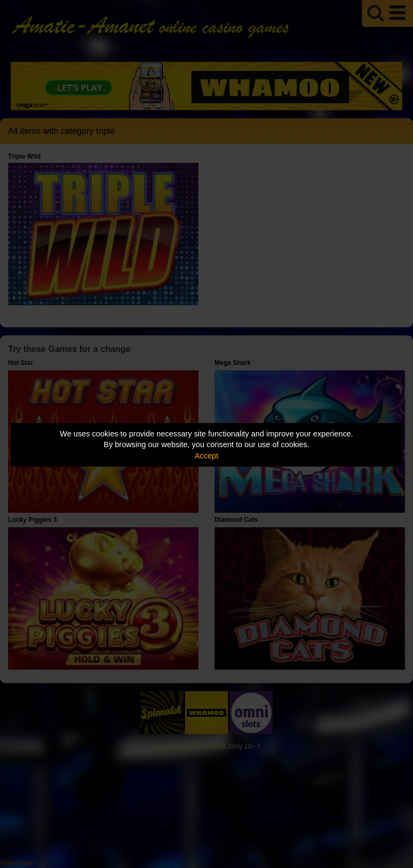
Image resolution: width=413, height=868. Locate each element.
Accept (206, 456)
